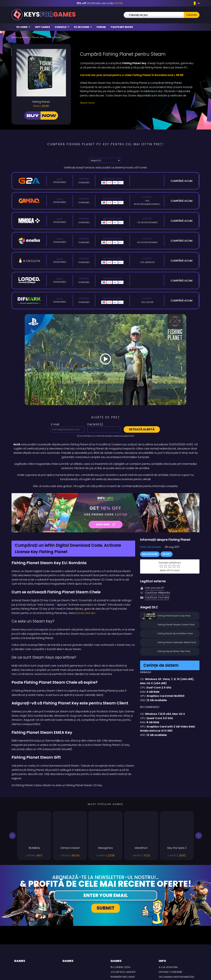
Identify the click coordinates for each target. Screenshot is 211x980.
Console (62, 27)
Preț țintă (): (95, 424)
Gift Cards (42, 27)
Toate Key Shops (122, 27)
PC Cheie (23, 27)
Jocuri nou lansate (123, 972)
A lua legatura (168, 967)
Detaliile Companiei (170, 972)
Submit (106, 908)
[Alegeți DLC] (105, 160)
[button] (12, 836)
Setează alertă (142, 429)
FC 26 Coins (83, 27)
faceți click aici (85, 613)
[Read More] (138, 103)
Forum (101, 27)
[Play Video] (105, 360)
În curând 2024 (120, 967)
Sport (166, 554)
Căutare (192, 15)
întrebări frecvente (123, 977)
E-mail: (55, 424)
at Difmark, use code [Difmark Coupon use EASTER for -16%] (100, 3)
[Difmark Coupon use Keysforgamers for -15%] (105, 513)
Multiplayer (150, 554)
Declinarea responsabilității (176, 977)
